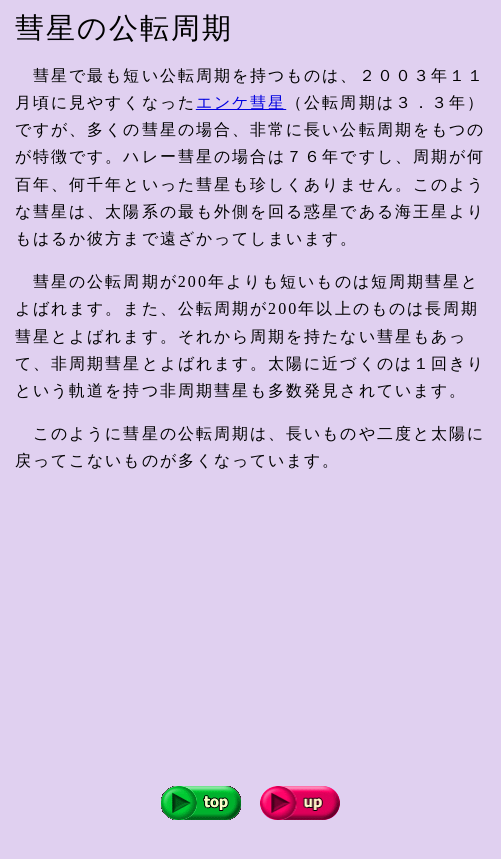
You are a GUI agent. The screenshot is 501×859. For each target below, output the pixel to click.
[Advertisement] (258, 630)
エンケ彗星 (241, 102)
